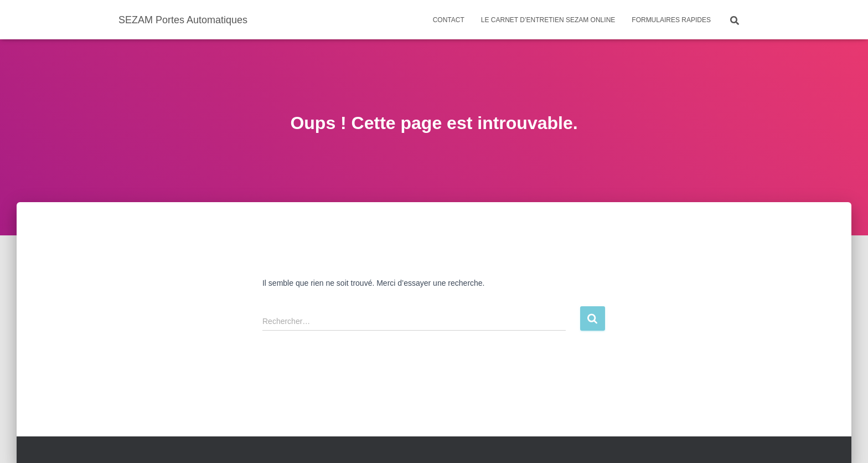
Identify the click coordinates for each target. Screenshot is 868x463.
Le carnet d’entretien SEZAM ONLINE (548, 20)
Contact (449, 20)
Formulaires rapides (671, 20)
